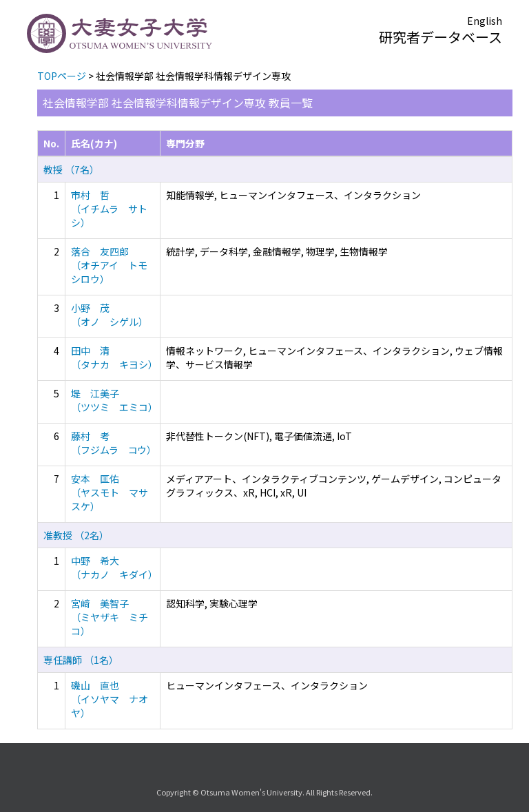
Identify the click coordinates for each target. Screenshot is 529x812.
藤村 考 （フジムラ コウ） (114, 443)
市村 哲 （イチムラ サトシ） (109, 209)
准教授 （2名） (76, 535)
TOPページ (62, 76)
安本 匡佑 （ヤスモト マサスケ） (110, 492)
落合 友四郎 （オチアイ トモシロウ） (109, 265)
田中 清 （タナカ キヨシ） (114, 357)
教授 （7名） (71, 169)
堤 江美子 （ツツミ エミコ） (114, 400)
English (485, 21)
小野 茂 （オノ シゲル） (110, 315)
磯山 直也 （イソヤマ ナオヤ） (110, 699)
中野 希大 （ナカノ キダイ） (114, 568)
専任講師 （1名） (81, 660)
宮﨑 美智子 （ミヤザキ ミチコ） (110, 617)
